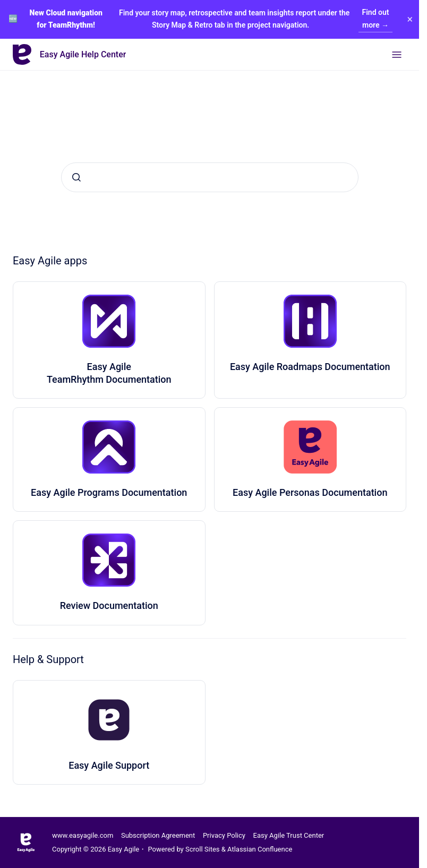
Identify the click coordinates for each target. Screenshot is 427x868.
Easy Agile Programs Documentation (109, 492)
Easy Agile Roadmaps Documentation (310, 367)
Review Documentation (109, 605)
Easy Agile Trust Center (289, 835)
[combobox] (210, 177)
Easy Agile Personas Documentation (310, 492)
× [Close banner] (409, 19)
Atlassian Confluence (260, 849)
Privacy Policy (224, 835)
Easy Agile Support (109, 765)
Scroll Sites (203, 849)
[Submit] (76, 177)
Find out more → (376, 19)
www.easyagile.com (83, 835)
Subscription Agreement (158, 835)
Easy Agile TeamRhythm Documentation (109, 373)
